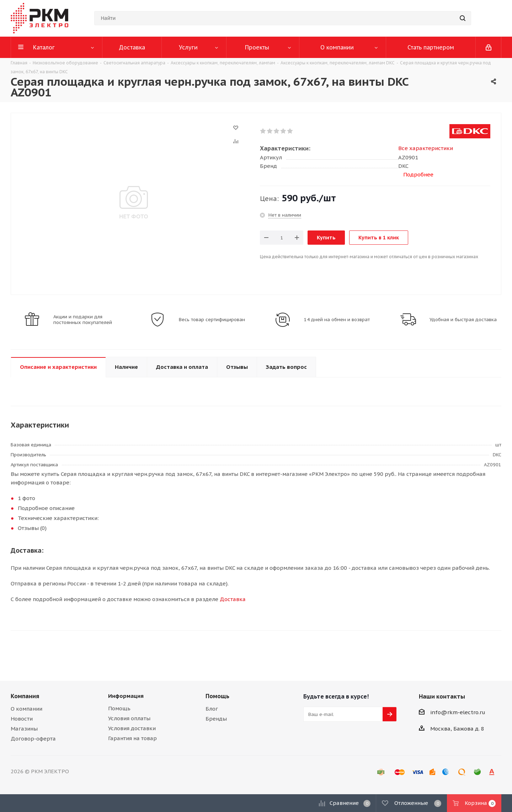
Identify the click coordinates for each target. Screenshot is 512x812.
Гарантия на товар (132, 738)
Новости (22, 719)
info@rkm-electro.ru (458, 712)
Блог (212, 709)
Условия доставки (132, 728)
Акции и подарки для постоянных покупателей (83, 320)
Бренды (216, 719)
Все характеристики (426, 148)
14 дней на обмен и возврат (337, 320)
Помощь (119, 708)
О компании (26, 709)
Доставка (233, 599)
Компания (25, 696)
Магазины (24, 729)
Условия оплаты (129, 718)
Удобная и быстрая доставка (463, 320)
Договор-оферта (33, 739)
